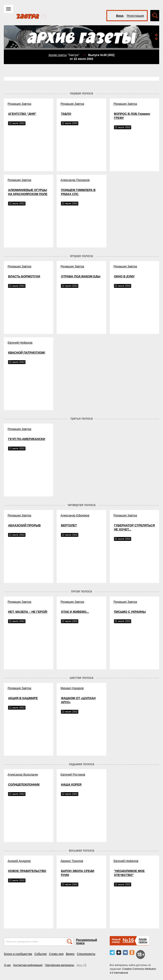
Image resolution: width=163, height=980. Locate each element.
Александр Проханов (75, 180)
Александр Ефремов (75, 515)
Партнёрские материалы (60, 965)
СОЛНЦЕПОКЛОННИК (24, 785)
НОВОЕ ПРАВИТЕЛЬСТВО (27, 871)
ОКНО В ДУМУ (124, 276)
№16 (128, 940)
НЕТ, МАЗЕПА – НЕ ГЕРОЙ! (28, 612)
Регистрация (135, 16)
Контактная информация (28, 965)
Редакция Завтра (19, 104)
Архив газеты (58, 55)
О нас (7, 965)
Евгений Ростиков (73, 775)
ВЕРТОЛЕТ (69, 525)
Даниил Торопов (72, 861)
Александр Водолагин (23, 775)
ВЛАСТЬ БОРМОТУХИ (24, 276)
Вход (120, 16)
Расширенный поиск (86, 941)
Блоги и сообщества (18, 954)
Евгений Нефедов (20, 343)
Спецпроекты (86, 954)
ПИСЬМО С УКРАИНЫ (130, 612)
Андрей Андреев (19, 861)
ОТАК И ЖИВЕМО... (75, 612)
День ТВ (81, 965)
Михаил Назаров (72, 688)
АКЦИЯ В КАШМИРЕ (23, 698)
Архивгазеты (143, 941)
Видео (70, 954)
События (41, 954)
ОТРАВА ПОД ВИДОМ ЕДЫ (81, 276)
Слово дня (56, 954)
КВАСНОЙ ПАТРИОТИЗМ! (27, 353)
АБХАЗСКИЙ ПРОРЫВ (24, 525)
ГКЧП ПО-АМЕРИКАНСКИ (27, 439)
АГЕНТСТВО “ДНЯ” (22, 114)
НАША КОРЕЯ (71, 785)
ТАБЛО (66, 114)
